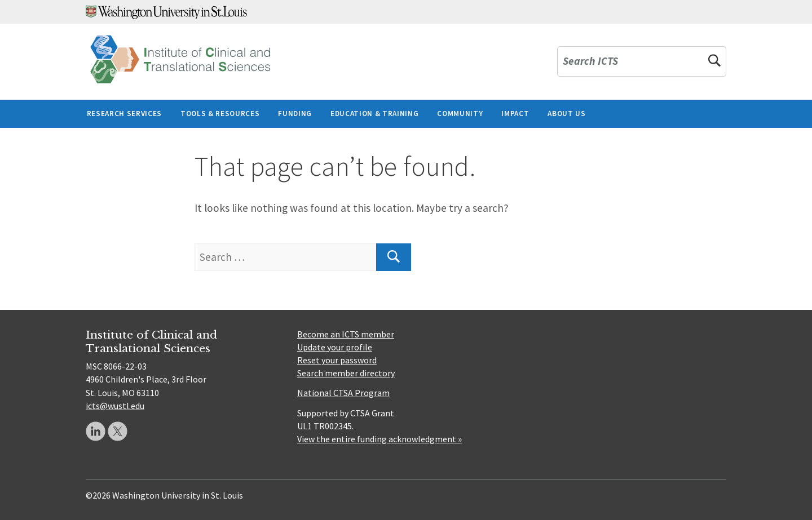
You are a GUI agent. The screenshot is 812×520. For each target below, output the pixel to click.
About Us (566, 114)
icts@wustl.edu (115, 406)
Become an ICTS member (346, 334)
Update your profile (335, 347)
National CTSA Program (343, 393)
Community (460, 114)
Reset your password (337, 360)
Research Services (124, 114)
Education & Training (374, 114)
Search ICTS (590, 62)
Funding (295, 114)
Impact (515, 114)
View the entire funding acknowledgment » (379, 439)
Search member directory (346, 373)
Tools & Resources (220, 114)
